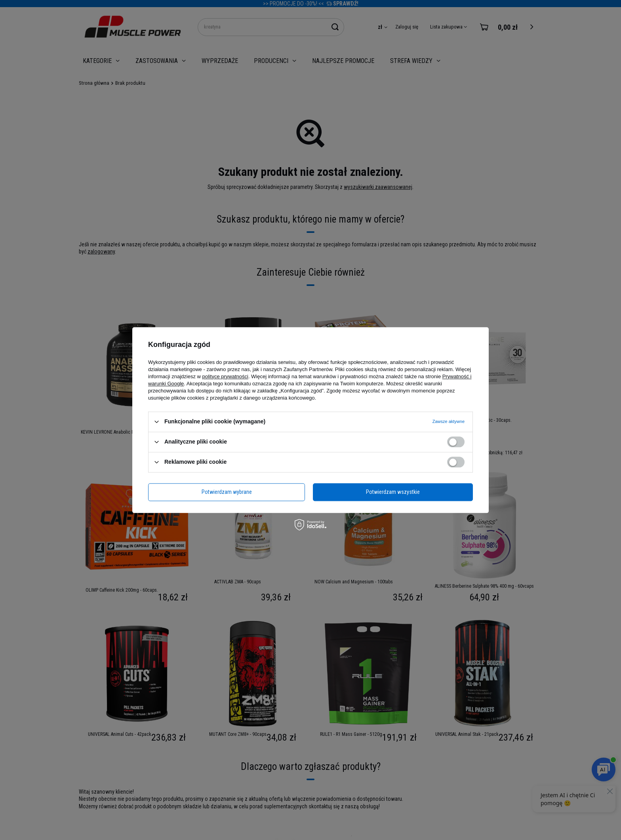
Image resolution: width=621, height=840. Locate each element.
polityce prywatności (225, 376)
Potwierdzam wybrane (227, 492)
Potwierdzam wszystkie (393, 492)
